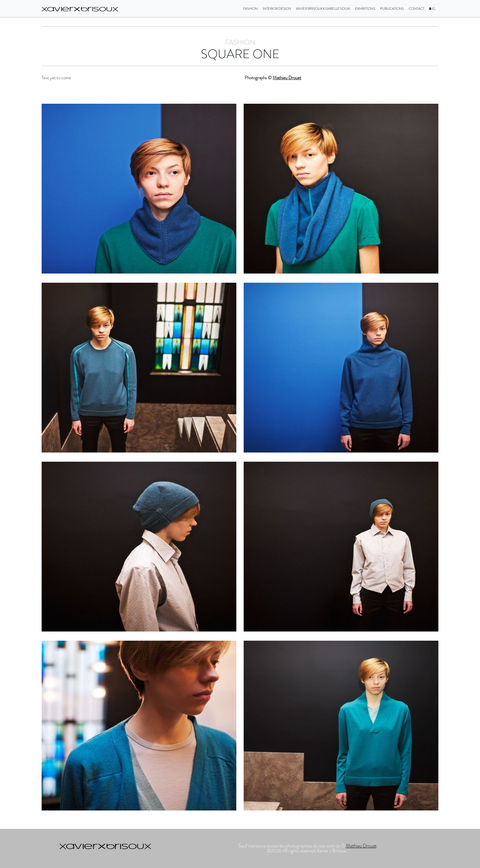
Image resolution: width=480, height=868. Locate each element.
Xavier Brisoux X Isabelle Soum (323, 9)
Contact (416, 9)
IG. (433, 9)
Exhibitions (365, 9)
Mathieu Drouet (287, 78)
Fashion (250, 9)
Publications (392, 9)
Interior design (277, 9)
